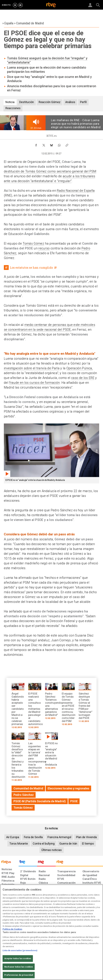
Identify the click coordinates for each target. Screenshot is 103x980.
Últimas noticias (52, 850)
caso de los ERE (83, 378)
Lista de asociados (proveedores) (20, 950)
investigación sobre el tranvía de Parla (32, 368)
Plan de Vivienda (86, 837)
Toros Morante (19, 844)
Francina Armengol (59, 837)
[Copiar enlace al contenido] (67, 144)
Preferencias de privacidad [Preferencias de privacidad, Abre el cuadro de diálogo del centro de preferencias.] (19, 975)
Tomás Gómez (33, 243)
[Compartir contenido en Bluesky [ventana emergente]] (51, 144)
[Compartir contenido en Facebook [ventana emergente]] (36, 144)
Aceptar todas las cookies (18, 958)
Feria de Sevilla (33, 837)
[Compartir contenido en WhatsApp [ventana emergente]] (59, 144)
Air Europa (13, 837)
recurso (44, 248)
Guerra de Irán (68, 844)
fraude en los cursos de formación (34, 383)
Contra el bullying (44, 844)
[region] (51, 932)
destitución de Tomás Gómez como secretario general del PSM (50, 171)
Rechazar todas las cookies (19, 967)
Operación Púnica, (80, 368)
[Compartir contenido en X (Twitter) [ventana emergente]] (44, 144)
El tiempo (88, 844)
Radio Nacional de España (76, 191)
